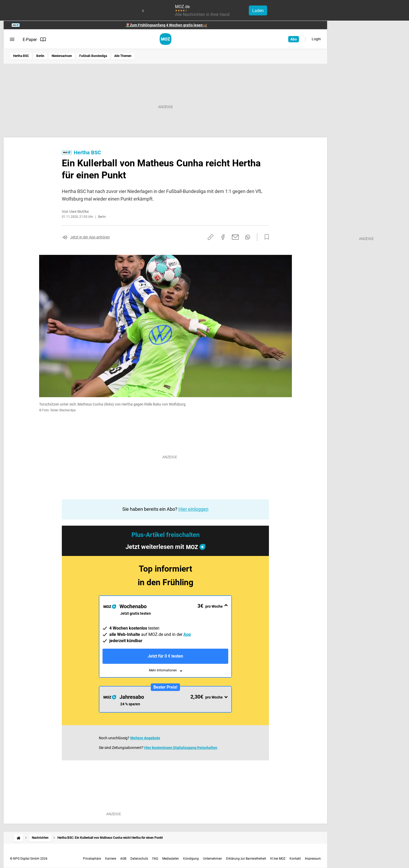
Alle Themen (123, 56)
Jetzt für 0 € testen (165, 656)
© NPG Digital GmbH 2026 (29, 859)
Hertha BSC (21, 56)
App (187, 634)
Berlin (40, 56)
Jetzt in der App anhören (90, 237)
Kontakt (295, 859)
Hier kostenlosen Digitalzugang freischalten (181, 748)
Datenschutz (139, 859)
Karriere (111, 859)
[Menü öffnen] (12, 39)
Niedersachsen (62, 56)
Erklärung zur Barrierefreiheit (246, 859)
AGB (123, 859)
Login (316, 39)
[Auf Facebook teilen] (223, 237)
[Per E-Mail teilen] (235, 237)
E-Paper (34, 39)
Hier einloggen (193, 509)
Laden (258, 11)
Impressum (313, 859)
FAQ (155, 859)
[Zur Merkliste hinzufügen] (265, 237)
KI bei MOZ (278, 859)
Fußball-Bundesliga (93, 56)
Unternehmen (212, 859)
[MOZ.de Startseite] (166, 39)
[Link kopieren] (210, 237)
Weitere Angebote (145, 738)
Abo (294, 39)
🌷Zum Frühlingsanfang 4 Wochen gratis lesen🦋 (166, 25)
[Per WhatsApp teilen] (248, 237)
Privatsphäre (92, 859)
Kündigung (191, 859)
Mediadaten (171, 859)
